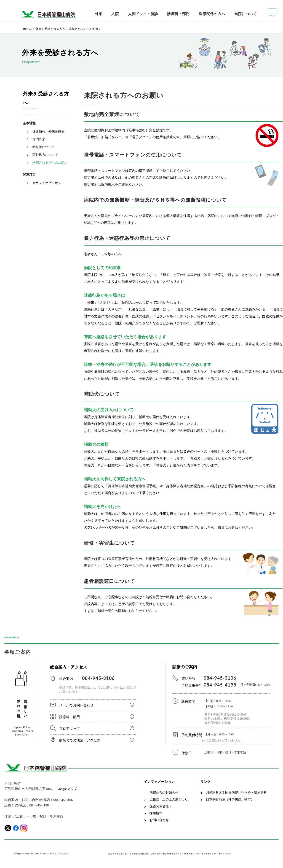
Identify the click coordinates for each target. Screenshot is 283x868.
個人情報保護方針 (171, 854)
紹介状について (44, 147)
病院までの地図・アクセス (80, 740)
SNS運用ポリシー (191, 854)
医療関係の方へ (212, 14)
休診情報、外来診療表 (48, 131)
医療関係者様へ (161, 806)
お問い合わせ (159, 820)
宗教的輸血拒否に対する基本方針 (145, 854)
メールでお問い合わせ (76, 705)
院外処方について (45, 155)
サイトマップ (225, 854)
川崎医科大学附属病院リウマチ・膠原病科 (236, 793)
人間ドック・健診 (143, 14)
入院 (115, 14)
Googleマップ (67, 789)
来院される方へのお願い (50, 163)
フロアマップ (69, 729)
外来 (99, 14)
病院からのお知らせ (164, 793)
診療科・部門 (178, 14)
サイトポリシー (209, 854)
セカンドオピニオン (47, 183)
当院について (246, 14)
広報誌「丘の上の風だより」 (170, 800)
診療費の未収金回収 (118, 854)
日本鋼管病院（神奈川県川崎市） (230, 800)
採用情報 (156, 813)
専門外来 (39, 139)
